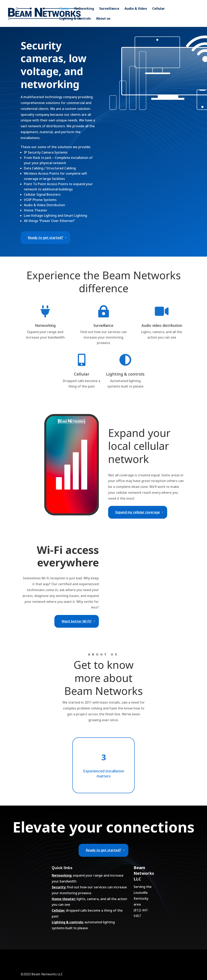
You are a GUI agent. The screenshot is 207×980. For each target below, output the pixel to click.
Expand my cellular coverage (138, 512)
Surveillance (109, 9)
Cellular (158, 9)
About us (103, 19)
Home (64, 9)
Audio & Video (136, 9)
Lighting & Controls (75, 19)
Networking (84, 9)
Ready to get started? (45, 238)
